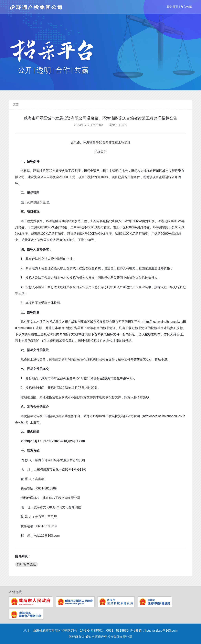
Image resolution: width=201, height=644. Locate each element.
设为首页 (173, 7)
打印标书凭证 (26, 564)
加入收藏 (186, 7)
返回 (16, 105)
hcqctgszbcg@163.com (161, 631)
